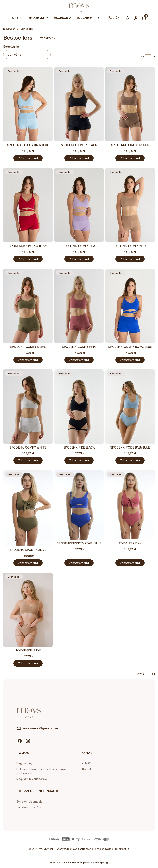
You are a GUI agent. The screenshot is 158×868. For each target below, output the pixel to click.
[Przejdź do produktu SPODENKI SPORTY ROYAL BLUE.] (79, 505)
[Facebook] (20, 741)
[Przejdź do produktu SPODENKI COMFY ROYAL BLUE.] (130, 306)
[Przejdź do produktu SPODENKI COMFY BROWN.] (130, 104)
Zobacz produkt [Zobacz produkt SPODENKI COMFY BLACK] (79, 158)
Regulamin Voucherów (32, 779)
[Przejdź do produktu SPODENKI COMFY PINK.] (79, 306)
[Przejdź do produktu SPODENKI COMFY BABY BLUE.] (28, 104)
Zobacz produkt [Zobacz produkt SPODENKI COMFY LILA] (79, 259)
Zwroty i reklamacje (30, 802)
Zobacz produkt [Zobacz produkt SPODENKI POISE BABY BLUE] (130, 460)
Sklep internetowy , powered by (78, 863)
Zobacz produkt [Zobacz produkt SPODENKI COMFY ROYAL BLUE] (130, 360)
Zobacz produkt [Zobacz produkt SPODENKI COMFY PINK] (79, 360)
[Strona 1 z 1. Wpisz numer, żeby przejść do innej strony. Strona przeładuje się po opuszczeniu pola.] (148, 57)
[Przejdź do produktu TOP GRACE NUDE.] (28, 610)
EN (118, 18)
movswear (9, 29)
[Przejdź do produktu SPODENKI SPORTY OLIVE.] (28, 508)
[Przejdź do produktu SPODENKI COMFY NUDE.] (130, 205)
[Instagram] (28, 741)
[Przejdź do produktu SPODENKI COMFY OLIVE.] (28, 306)
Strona (140, 57)
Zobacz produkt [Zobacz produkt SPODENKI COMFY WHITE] (28, 460)
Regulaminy (24, 763)
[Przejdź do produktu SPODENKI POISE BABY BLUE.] (130, 407)
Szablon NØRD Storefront (111, 849)
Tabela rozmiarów (29, 807)
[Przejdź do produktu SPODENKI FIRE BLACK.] (79, 407)
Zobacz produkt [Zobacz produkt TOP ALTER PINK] (130, 563)
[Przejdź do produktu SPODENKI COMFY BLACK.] (79, 104)
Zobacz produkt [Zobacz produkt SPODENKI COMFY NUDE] (130, 259)
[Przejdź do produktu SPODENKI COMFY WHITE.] (28, 407)
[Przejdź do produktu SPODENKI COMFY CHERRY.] (28, 205)
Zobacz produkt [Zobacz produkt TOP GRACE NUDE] (28, 663)
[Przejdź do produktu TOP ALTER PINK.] (130, 505)
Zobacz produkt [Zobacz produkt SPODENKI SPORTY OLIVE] (28, 563)
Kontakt (87, 769)
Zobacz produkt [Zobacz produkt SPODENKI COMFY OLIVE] (28, 360)
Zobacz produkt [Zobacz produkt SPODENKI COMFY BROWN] (130, 158)
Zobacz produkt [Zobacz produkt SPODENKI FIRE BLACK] (79, 460)
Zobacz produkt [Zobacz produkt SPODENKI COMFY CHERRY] (28, 259)
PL (110, 18)
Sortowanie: (11, 47)
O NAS (87, 763)
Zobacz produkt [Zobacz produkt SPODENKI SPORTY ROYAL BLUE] (79, 563)
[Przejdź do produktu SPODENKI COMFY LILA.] (79, 205)
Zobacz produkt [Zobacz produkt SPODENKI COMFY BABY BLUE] (28, 158)
